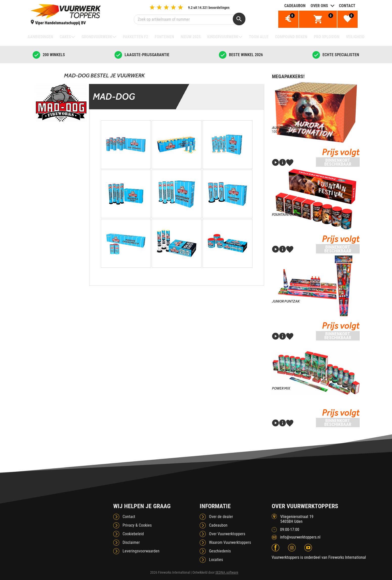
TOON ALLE (259, 37)
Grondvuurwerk (97, 37)
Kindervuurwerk (223, 37)
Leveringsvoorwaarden (141, 551)
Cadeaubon (295, 6)
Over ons (319, 6)
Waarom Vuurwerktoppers (230, 542)
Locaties (216, 560)
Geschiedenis (220, 551)
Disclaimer (131, 542)
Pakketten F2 (135, 37)
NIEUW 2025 (191, 37)
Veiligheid (355, 37)
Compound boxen (291, 37)
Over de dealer (221, 517)
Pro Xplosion (327, 37)
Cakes (65, 37)
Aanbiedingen (40, 37)
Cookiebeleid (133, 534)
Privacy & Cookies (137, 525)
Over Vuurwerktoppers (227, 534)
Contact (347, 6)
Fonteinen (164, 37)
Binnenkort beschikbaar (338, 162)
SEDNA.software (227, 572)
